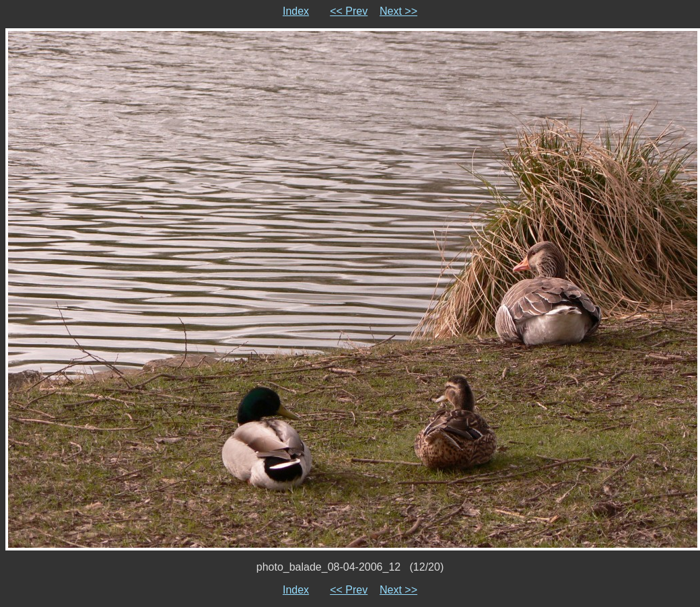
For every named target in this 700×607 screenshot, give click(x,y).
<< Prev (349, 11)
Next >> (398, 11)
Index (296, 11)
